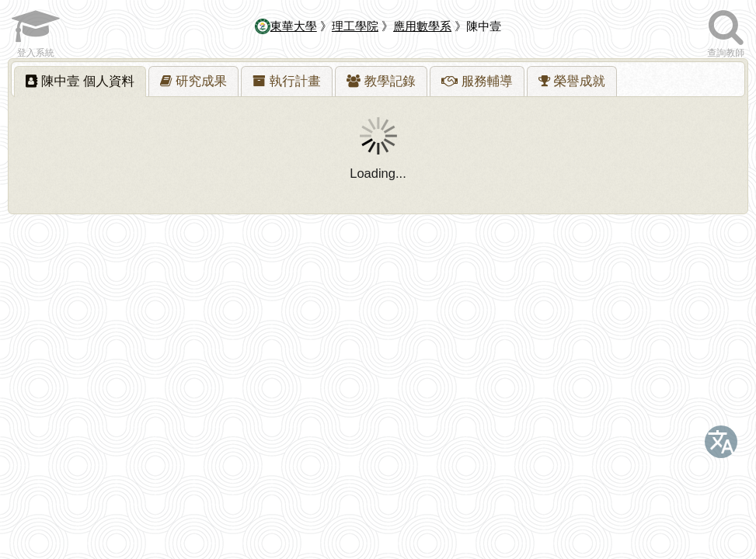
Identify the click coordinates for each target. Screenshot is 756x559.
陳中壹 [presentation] (80, 81)
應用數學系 (422, 26)
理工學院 (355, 26)
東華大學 (286, 26)
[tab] (80, 82)
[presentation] (193, 82)
